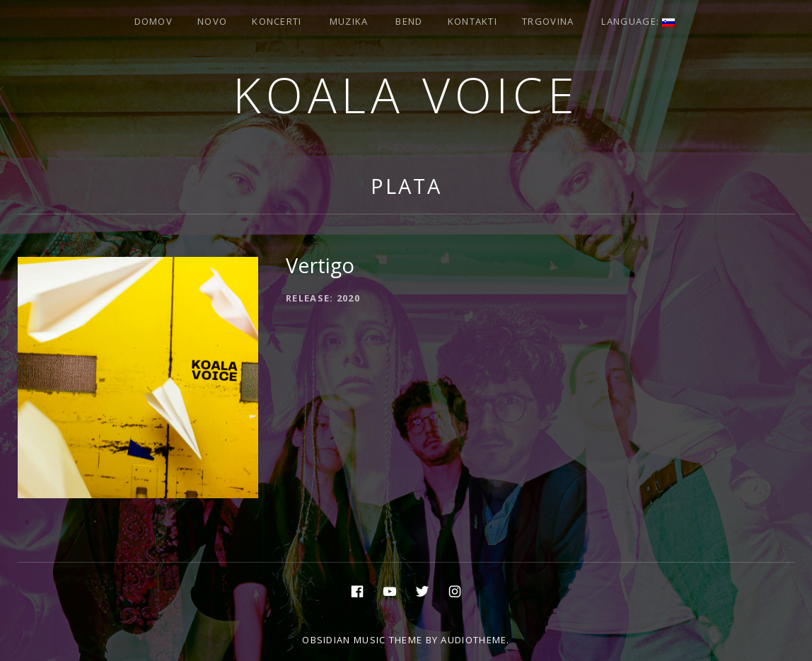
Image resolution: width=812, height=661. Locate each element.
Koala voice (406, 94)
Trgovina (548, 21)
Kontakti (472, 21)
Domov (154, 21)
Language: (638, 21)
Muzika (349, 21)
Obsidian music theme (362, 640)
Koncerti (277, 21)
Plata (406, 186)
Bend (409, 21)
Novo (212, 21)
